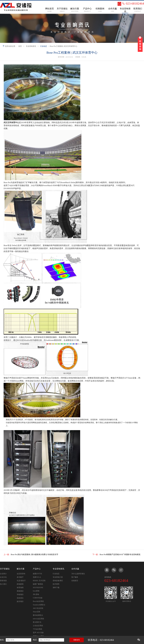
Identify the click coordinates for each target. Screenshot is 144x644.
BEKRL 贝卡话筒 (39, 581)
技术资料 (56, 584)
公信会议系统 (38, 626)
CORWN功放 (38, 598)
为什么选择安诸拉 (78, 574)
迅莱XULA (37, 577)
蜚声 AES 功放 (38, 633)
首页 (20, 46)
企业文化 (3, 577)
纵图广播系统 (38, 584)
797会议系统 (37, 629)
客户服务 (75, 577)
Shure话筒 (37, 612)
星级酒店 (20, 591)
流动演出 (20, 598)
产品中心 (37, 569)
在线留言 (75, 581)
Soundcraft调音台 (39, 605)
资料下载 (56, 588)
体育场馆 (20, 588)
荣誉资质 (3, 581)
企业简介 (3, 574)
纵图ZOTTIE (37, 574)
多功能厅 (20, 577)
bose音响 (36, 591)
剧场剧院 (20, 584)
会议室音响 (21, 574)
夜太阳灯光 (37, 622)
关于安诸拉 (5, 569)
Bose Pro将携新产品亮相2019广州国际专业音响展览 (120, 554)
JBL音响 (36, 594)
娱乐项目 (20, 601)
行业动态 (44, 46)
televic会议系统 (38, 619)
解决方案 (21, 569)
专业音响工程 (58, 577)
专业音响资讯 (31, 46)
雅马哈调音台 (38, 615)
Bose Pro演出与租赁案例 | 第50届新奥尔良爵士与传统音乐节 (34, 554)
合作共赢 (75, 569)
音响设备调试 (58, 581)
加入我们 (3, 584)
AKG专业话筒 (38, 608)
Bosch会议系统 (38, 601)
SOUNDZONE (38, 588)
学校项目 (20, 595)
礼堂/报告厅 (21, 581)
